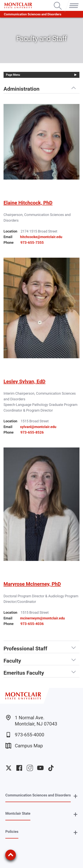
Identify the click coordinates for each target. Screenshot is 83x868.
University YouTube (40, 768)
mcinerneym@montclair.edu (42, 618)
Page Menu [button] (13, 75)
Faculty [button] (12, 661)
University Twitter (9, 768)
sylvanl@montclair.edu (38, 427)
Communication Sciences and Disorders (33, 14)
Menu (73, 2)
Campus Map (24, 746)
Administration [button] (22, 89)
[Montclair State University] (18, 5)
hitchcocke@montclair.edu (41, 237)
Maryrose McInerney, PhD (32, 584)
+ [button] (76, 796)
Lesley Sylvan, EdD (24, 381)
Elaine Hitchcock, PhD (28, 203)
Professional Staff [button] (25, 649)
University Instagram (30, 768)
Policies (12, 832)
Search (58, 2)
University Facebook (19, 768)
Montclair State (18, 813)
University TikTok (51, 768)
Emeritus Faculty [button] (24, 673)
